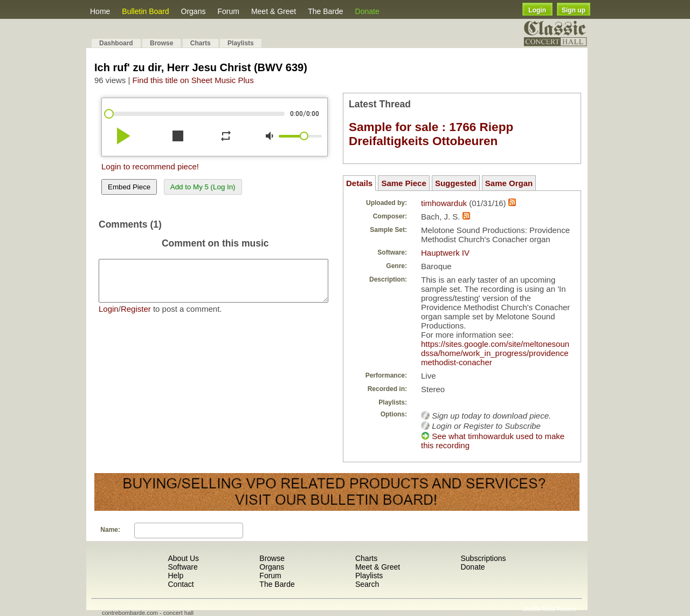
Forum (228, 11)
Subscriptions (483, 558)
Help (175, 576)
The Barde (325, 11)
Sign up (574, 10)
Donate (367, 11)
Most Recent (559, 609)
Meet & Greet (274, 11)
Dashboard (116, 43)
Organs (194, 11)
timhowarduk (444, 203)
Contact (181, 584)
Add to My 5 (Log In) (203, 187)
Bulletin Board (145, 11)
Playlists (241, 43)
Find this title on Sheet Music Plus (193, 80)
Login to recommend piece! (150, 166)
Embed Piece (129, 187)
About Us (183, 558)
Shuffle (532, 609)
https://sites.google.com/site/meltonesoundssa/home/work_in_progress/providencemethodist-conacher (495, 353)
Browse (161, 43)
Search (367, 584)
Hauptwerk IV (445, 253)
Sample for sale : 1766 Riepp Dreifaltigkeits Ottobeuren (431, 134)
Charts (201, 43)
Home (100, 11)
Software (182, 567)
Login (537, 10)
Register (136, 317)
